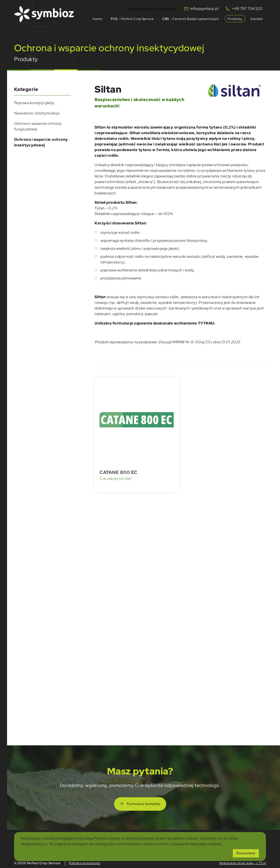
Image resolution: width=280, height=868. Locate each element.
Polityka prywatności (85, 863)
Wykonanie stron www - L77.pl (243, 863)
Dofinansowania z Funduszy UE (153, 8)
